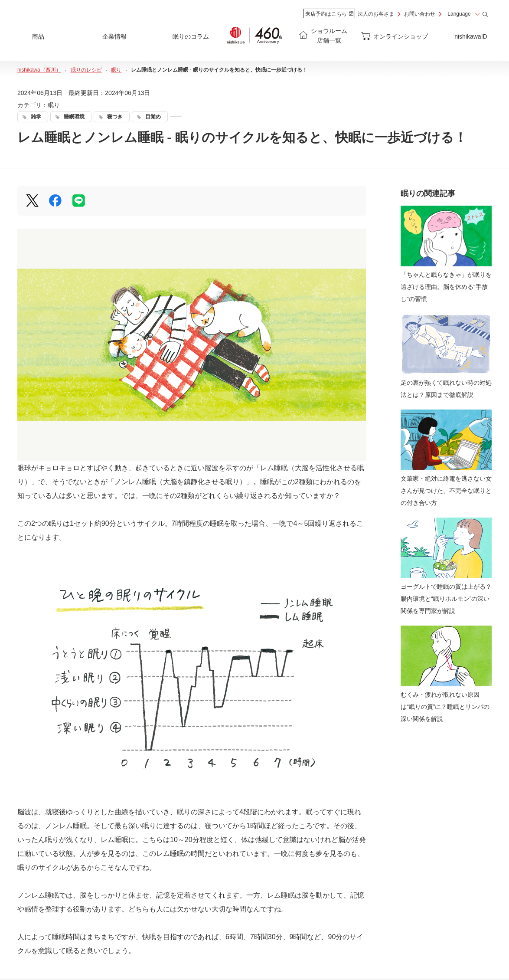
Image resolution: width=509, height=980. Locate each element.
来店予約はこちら (329, 14)
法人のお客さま (376, 14)
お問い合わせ (420, 14)
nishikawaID (471, 36)
